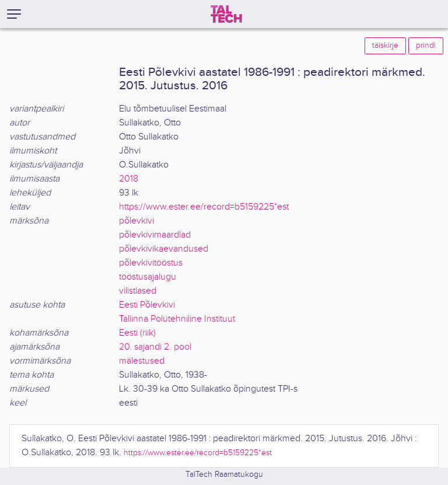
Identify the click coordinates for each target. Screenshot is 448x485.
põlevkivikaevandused (164, 249)
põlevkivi (136, 221)
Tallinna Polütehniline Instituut (177, 319)
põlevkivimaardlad (155, 235)
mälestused (142, 361)
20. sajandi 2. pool (155, 347)
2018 (129, 179)
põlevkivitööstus (151, 263)
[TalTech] (226, 14)
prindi (426, 46)
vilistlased (138, 291)
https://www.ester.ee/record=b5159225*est (204, 207)
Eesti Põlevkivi (147, 305)
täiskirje (385, 46)
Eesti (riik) (137, 333)
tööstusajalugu (148, 277)
